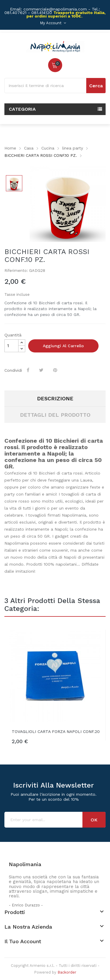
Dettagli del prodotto (55, 415)
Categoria (22, 109)
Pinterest (56, 370)
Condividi (29, 370)
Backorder (67, 972)
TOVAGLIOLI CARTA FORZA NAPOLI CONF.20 (56, 731)
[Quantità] (11, 346)
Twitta (42, 370)
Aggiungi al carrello (63, 346)
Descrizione (55, 398)
